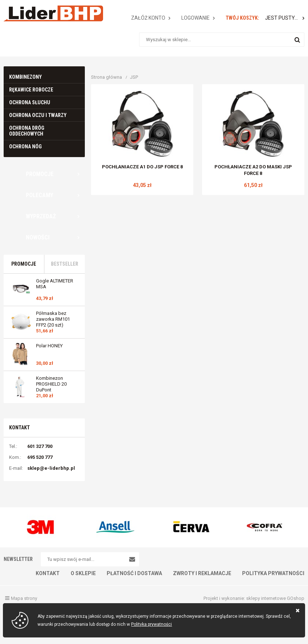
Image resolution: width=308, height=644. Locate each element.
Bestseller (65, 264)
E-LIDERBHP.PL (53, 13)
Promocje (40, 174)
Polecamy (40, 195)
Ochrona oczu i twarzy (38, 115)
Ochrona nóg (25, 147)
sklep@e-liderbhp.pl (51, 468)
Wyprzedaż (41, 216)
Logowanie (196, 18)
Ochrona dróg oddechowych (27, 131)
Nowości (38, 237)
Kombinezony (25, 77)
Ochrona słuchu (30, 102)
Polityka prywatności (151, 624)
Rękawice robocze (31, 90)
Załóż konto (148, 18)
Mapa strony (24, 598)
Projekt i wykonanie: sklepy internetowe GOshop (254, 598)
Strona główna (106, 77)
